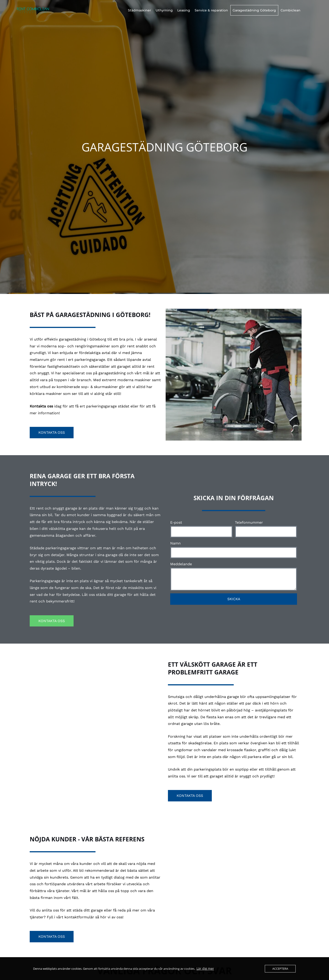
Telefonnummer (249, 522)
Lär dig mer (204, 969)
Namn (175, 543)
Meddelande (181, 564)
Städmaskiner (139, 10)
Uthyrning (164, 10)
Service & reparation (211, 10)
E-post (176, 522)
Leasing (184, 10)
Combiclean (291, 10)
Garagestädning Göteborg (254, 10)
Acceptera (280, 969)
